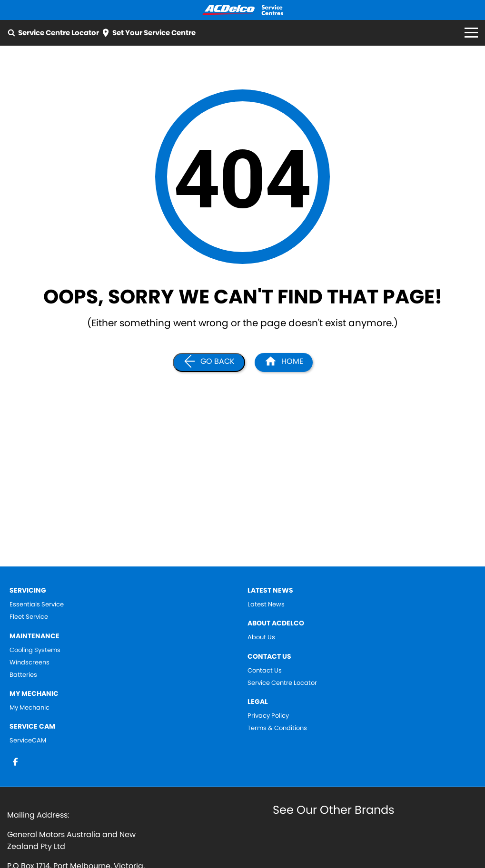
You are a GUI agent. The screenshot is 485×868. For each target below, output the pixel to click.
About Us (261, 637)
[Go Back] (209, 362)
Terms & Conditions (277, 728)
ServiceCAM (28, 741)
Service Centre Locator (282, 683)
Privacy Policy (268, 716)
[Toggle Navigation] (471, 33)
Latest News (266, 605)
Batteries (23, 675)
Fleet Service (29, 617)
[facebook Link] (15, 762)
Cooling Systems (35, 650)
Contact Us (265, 671)
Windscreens (30, 663)
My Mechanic (30, 708)
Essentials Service (37, 605)
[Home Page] (243, 10)
